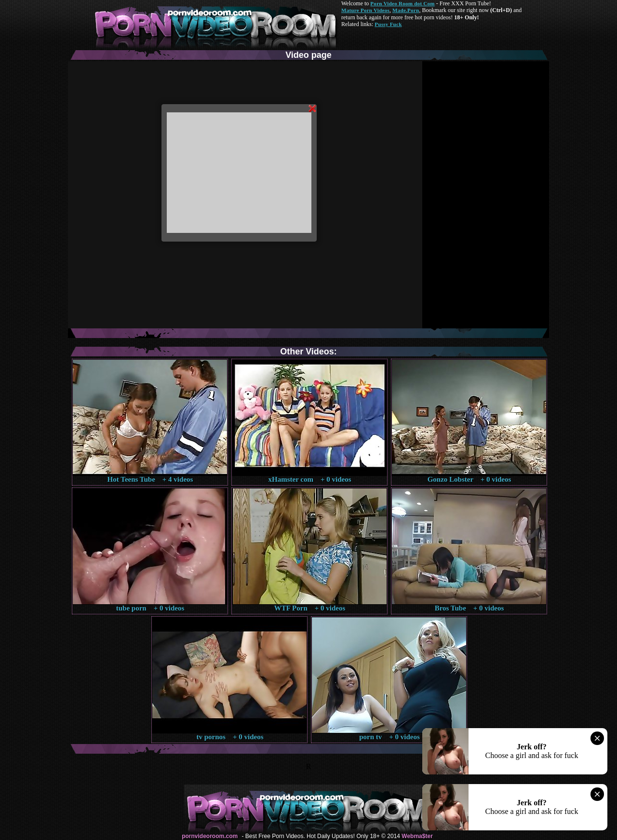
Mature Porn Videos (365, 10)
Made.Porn (406, 10)
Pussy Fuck (388, 24)
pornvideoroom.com (210, 836)
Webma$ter (417, 836)
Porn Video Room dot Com (402, 3)
